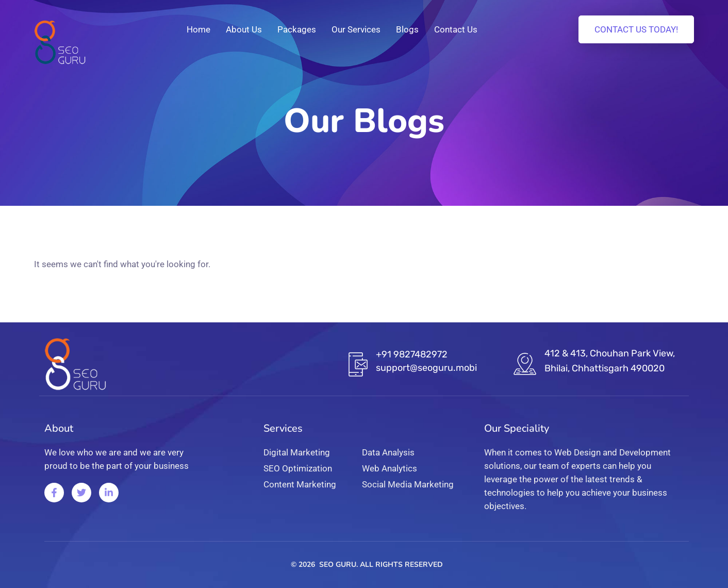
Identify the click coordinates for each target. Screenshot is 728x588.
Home (198, 29)
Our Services (356, 29)
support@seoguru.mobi (426, 368)
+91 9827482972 (412, 354)
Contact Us (456, 29)
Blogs (407, 29)
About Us (244, 29)
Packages (297, 29)
